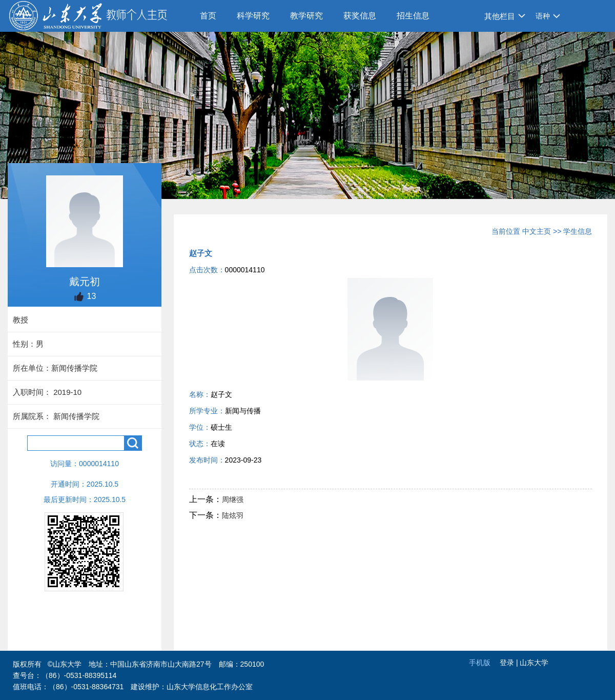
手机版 (480, 663)
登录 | (510, 663)
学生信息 (578, 231)
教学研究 (306, 16)
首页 (208, 16)
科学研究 (253, 16)
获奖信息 (360, 16)
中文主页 (537, 231)
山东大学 (534, 663)
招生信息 (413, 16)
